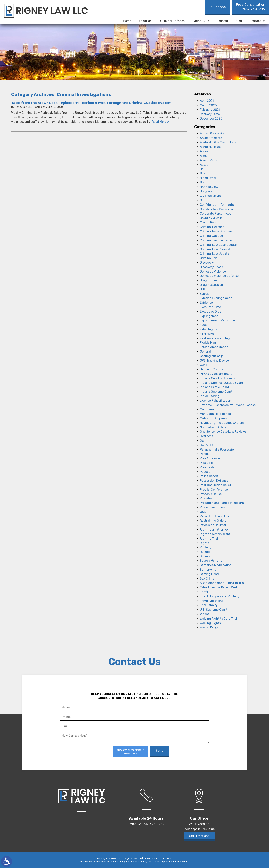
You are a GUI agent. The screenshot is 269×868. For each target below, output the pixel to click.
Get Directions (199, 836)
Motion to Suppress (213, 418)
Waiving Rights (210, 623)
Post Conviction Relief (216, 485)
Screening (207, 556)
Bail (202, 169)
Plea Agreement (211, 458)
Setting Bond (209, 574)
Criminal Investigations (216, 231)
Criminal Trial (209, 258)
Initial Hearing (210, 396)
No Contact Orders (213, 427)
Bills (203, 173)
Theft (204, 592)
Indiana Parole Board (214, 387)
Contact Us (257, 21)
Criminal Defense (172, 21)
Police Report (209, 476)
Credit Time (208, 222)
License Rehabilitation (215, 401)
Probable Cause (211, 494)
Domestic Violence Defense (219, 276)
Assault (205, 165)
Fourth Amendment (214, 347)
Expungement (210, 316)
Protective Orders (212, 507)
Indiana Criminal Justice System (223, 383)
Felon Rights (209, 329)
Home (127, 21)
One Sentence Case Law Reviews (223, 432)
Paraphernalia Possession (218, 450)
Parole (204, 454)
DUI (202, 289)
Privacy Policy (151, 858)
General (205, 352)
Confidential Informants (217, 205)
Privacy (127, 753)
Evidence (206, 303)
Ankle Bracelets (211, 138)
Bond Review (209, 187)
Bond (204, 182)
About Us (145, 21)
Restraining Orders (213, 521)
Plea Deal (206, 463)
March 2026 (208, 105)
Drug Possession (211, 285)
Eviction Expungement (216, 298)
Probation (207, 498)
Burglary (206, 191)
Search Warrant (211, 561)
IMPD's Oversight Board (216, 374)
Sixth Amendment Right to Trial (222, 583)
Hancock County (212, 369)
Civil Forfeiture (210, 196)
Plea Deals (207, 467)
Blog (239, 21)
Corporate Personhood (216, 213)
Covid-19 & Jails (211, 218)
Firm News (207, 334)
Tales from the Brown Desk (219, 587)
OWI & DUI (207, 445)
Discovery (207, 262)
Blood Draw (208, 178)
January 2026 (210, 114)
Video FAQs (201, 21)
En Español (217, 7)
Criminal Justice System (217, 240)
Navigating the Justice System (222, 423)
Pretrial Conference (214, 490)
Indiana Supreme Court (216, 392)
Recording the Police (214, 516)
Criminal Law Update (214, 254)
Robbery (206, 547)
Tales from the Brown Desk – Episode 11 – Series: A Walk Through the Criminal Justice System (91, 103)
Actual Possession (213, 133)
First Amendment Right (216, 338)
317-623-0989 (251, 7)
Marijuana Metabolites (215, 414)
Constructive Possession (217, 209)
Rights (204, 543)
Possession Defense (214, 481)
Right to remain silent (215, 534)
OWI (202, 441)
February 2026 (210, 110)
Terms (134, 753)
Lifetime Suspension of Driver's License (228, 405)
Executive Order (211, 311)
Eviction (206, 294)
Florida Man (208, 343)
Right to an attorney (214, 530)
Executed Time (210, 307)
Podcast (222, 21)
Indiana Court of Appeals (217, 378)
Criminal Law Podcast (215, 249)
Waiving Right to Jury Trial (218, 619)
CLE (203, 200)
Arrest (204, 156)
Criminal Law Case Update (218, 245)
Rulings (205, 552)
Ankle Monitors (210, 147)
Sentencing (208, 570)
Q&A (203, 512)
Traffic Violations (212, 601)
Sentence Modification (216, 565)
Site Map (166, 858)
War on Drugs (209, 627)
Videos (205, 614)
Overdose (207, 436)
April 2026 (207, 101)
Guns (204, 365)
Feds (203, 325)
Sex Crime (207, 579)
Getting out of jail (212, 356)
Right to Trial (209, 539)
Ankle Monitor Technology (218, 142)
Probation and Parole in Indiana (222, 503)
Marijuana (207, 409)
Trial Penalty (209, 605)
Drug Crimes (209, 280)
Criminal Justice (211, 236)
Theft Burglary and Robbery (220, 596)
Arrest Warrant (210, 160)
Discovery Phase (211, 267)
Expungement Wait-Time (217, 320)
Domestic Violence (213, 271)
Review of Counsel (213, 525)
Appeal (205, 151)
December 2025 (211, 118)
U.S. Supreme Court (214, 610)
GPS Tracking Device (214, 360)
